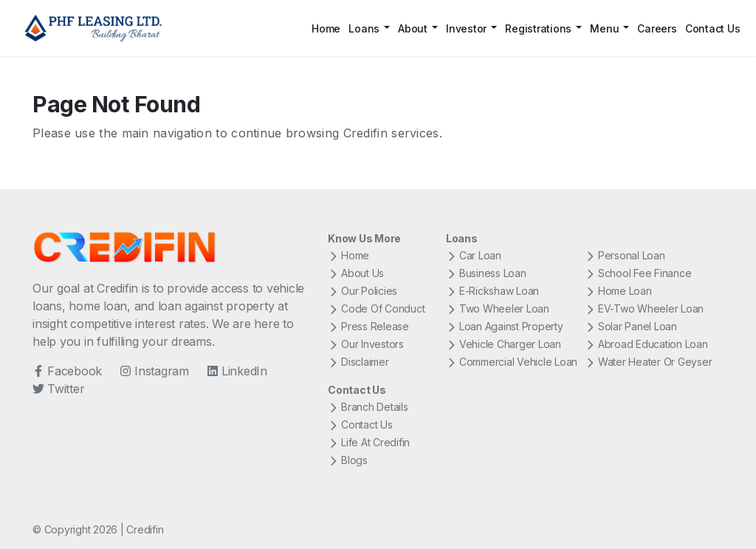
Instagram (154, 371)
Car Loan (474, 255)
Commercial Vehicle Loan (512, 362)
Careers (657, 28)
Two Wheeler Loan (498, 308)
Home (326, 28)
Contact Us (713, 28)
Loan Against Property (505, 326)
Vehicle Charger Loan (504, 344)
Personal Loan (625, 255)
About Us (356, 273)
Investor (466, 28)
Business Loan (486, 273)
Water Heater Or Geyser (649, 362)
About (413, 28)
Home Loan (618, 291)
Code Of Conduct (376, 308)
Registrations (538, 28)
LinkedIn (237, 371)
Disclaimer (358, 362)
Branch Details (368, 407)
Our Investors (366, 344)
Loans (364, 28)
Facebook (67, 371)
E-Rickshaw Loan (492, 291)
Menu (604, 28)
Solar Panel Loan (631, 326)
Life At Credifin (369, 442)
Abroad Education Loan (646, 344)
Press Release (368, 326)
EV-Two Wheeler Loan (644, 308)
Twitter (58, 389)
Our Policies (362, 291)
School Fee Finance (638, 273)
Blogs (348, 460)
